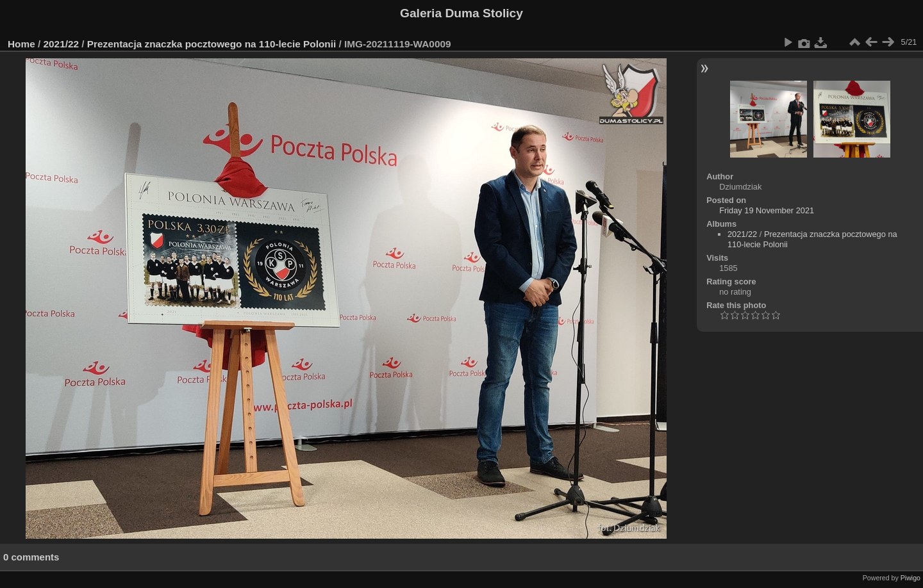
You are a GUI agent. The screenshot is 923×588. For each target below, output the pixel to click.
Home (21, 44)
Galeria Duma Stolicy (462, 13)
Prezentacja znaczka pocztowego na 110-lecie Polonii (212, 44)
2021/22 (62, 44)
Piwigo (911, 578)
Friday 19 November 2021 (767, 210)
